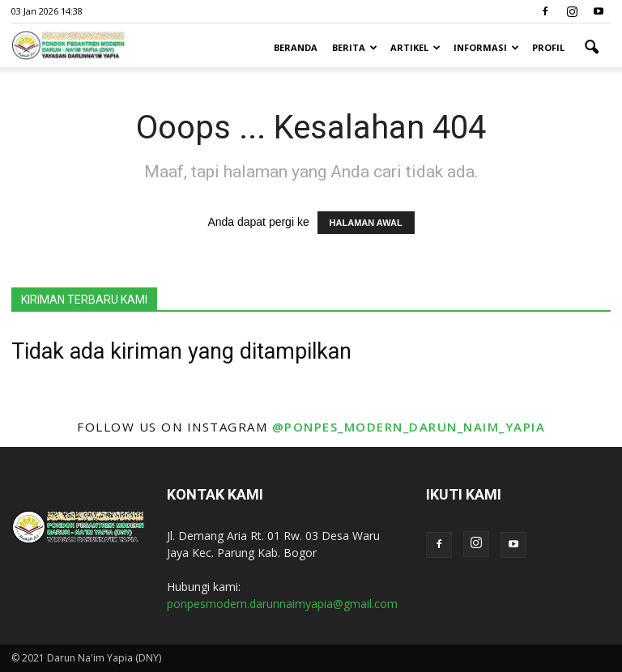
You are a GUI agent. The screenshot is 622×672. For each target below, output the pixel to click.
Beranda (296, 47)
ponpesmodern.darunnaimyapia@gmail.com (282, 604)
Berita (355, 47)
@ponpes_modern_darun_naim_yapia (409, 427)
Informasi (486, 47)
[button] (591, 48)
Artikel (415, 47)
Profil (548, 47)
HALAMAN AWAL (366, 223)
